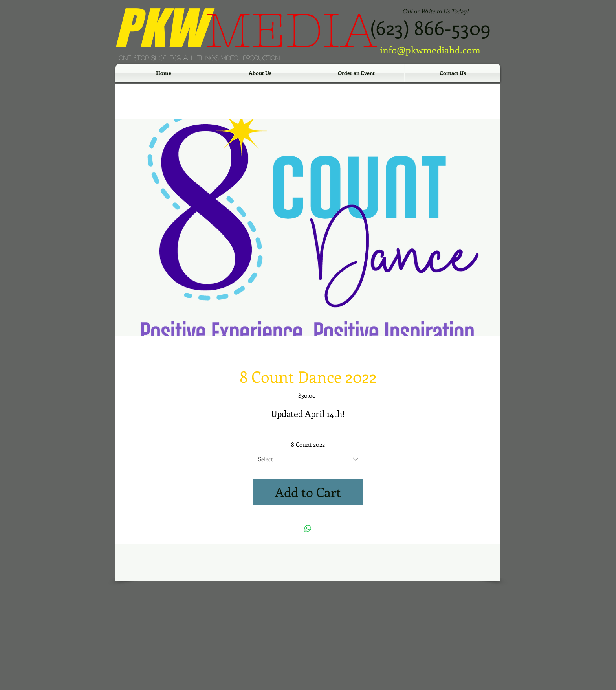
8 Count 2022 (308, 444)
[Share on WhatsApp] (308, 529)
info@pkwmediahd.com (430, 50)
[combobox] (308, 459)
